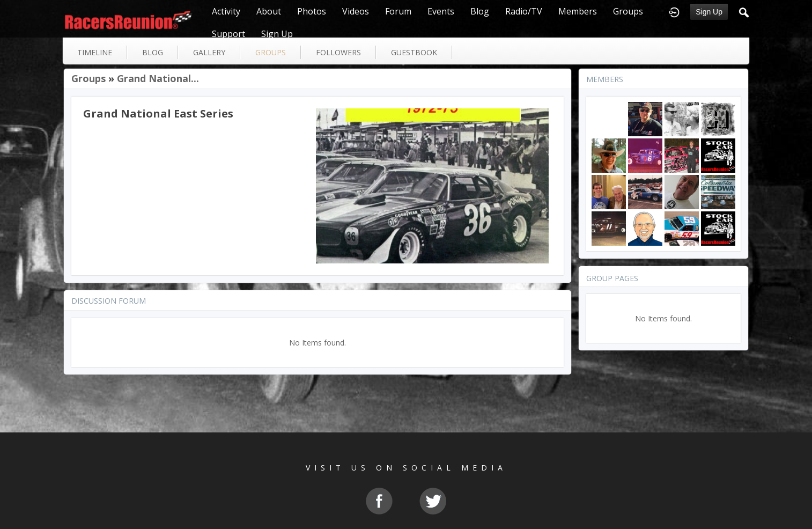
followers (338, 52)
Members (578, 11)
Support (228, 34)
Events (441, 11)
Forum (398, 11)
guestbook (414, 52)
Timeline (95, 52)
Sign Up (709, 12)
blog (153, 52)
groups (271, 52)
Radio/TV (524, 11)
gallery (209, 52)
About (269, 11)
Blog (480, 11)
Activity (226, 11)
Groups (628, 11)
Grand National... (158, 78)
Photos (312, 11)
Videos (356, 11)
